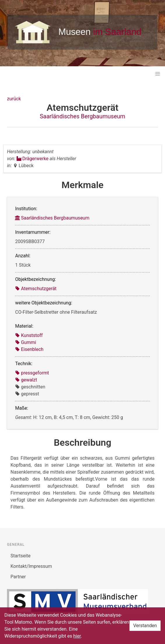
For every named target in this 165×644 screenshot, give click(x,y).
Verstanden (145, 626)
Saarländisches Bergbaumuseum (82, 116)
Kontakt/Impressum (31, 566)
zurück (14, 99)
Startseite (21, 556)
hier (77, 636)
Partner (18, 577)
